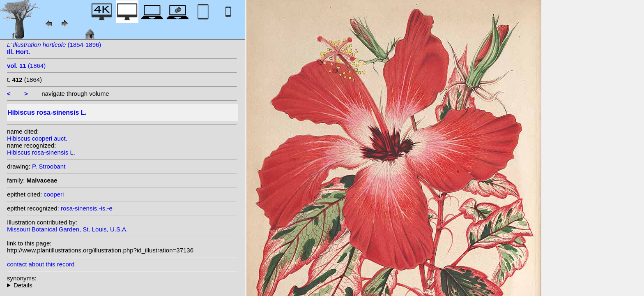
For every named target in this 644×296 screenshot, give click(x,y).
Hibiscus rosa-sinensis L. (41, 152)
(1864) (26, 66)
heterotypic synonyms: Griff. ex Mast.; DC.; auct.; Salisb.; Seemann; (122, 285)
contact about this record (41, 264)
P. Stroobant (49, 166)
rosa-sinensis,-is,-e (87, 208)
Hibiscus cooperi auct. (37, 138)
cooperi (54, 194)
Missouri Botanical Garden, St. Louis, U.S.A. (67, 229)
